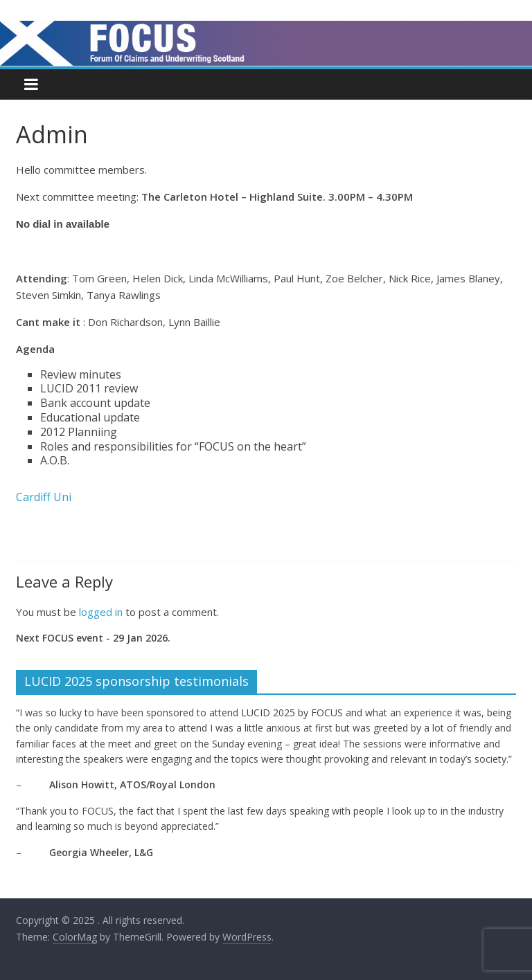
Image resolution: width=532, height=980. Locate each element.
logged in (101, 612)
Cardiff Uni (44, 497)
